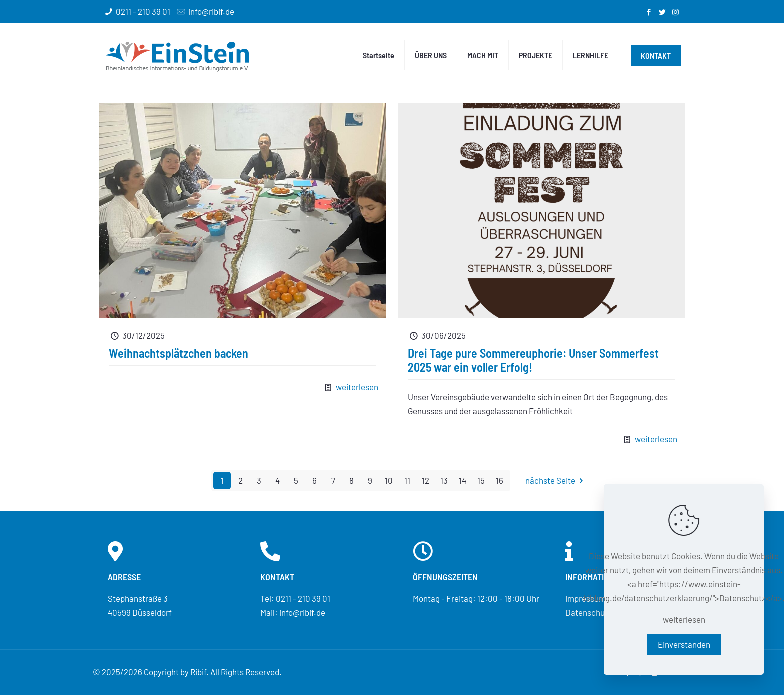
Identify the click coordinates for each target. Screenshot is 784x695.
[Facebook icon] (649, 12)
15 (481, 480)
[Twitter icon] (662, 12)
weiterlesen (357, 387)
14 (463, 480)
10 (389, 480)
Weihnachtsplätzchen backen (179, 353)
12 (426, 480)
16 (500, 480)
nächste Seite (556, 480)
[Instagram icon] (676, 12)
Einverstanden (684, 644)
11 (407, 480)
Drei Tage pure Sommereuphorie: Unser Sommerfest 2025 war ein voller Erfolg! (533, 360)
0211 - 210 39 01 (143, 11)
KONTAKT (656, 55)
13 (444, 480)
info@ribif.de (211, 11)
